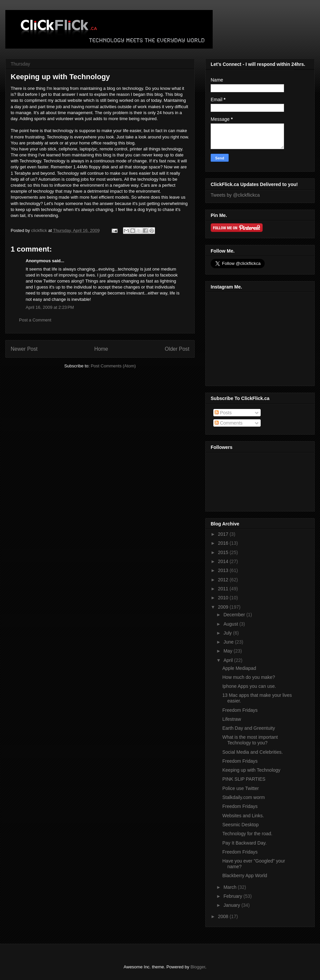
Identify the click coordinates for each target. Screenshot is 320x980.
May (228, 651)
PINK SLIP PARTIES (244, 779)
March (230, 887)
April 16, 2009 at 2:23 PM (50, 307)
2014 (224, 561)
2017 (224, 534)
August (231, 624)
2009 (224, 607)
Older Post (177, 349)
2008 (224, 916)
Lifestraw (232, 719)
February (233, 896)
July (228, 633)
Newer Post (24, 349)
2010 (224, 598)
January (232, 905)
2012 (224, 580)
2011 (224, 589)
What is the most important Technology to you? (250, 740)
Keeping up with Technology (251, 770)
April (229, 660)
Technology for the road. (247, 834)
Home (101, 349)
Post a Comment (35, 320)
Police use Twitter (240, 788)
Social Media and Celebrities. (252, 752)
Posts (223, 413)
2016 (224, 543)
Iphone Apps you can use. (249, 686)
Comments (229, 423)
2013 (224, 570)
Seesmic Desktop (240, 825)
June (229, 642)
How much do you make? (249, 677)
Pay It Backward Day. (244, 843)
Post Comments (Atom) (113, 366)
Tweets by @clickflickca (235, 195)
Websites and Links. (243, 816)
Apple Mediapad (239, 668)
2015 (224, 552)
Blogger (198, 967)
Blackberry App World (245, 876)
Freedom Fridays (240, 710)
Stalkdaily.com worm (243, 797)
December (235, 615)
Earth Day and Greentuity (249, 728)
